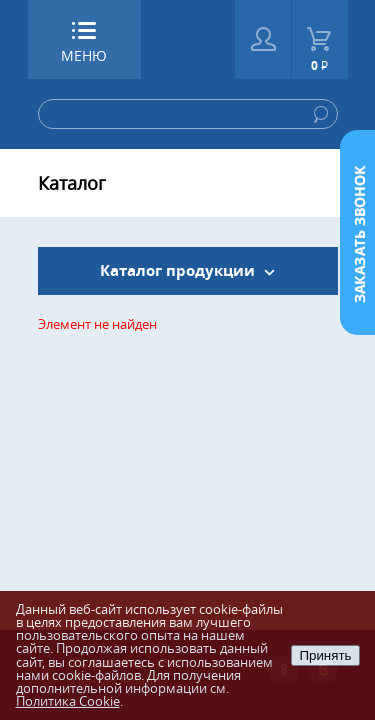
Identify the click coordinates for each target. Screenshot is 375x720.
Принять (325, 655)
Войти (263, 39)
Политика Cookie (68, 701)
